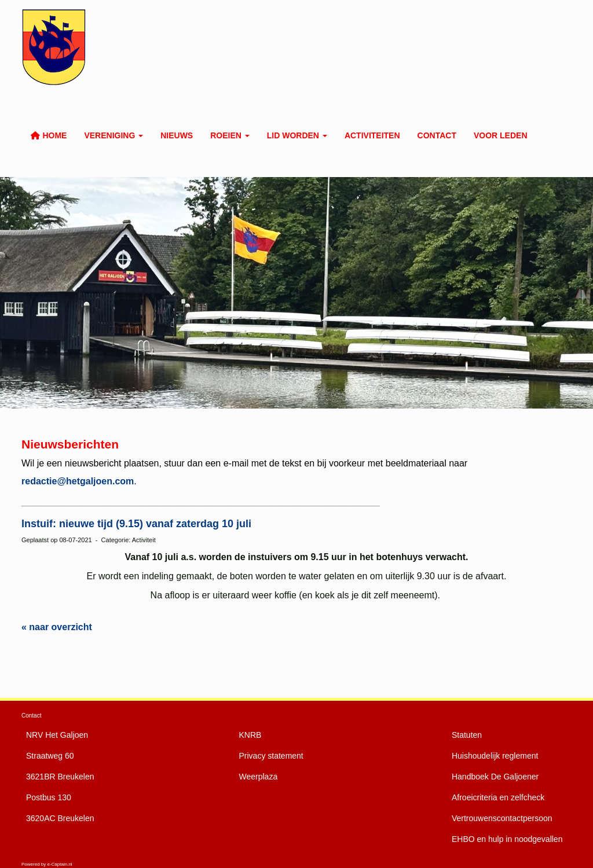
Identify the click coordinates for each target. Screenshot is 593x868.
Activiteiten (372, 135)
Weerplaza (259, 777)
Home (48, 135)
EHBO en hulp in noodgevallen (507, 839)
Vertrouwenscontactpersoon (502, 818)
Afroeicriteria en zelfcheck (498, 797)
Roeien (230, 135)
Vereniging (114, 135)
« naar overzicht (57, 627)
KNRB (250, 735)
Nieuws (177, 135)
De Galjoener (495, 777)
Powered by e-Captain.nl (47, 864)
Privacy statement (271, 756)
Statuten (467, 735)
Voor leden (501, 135)
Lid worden (297, 135)
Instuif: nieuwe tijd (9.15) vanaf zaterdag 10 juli (136, 524)
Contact (437, 135)
